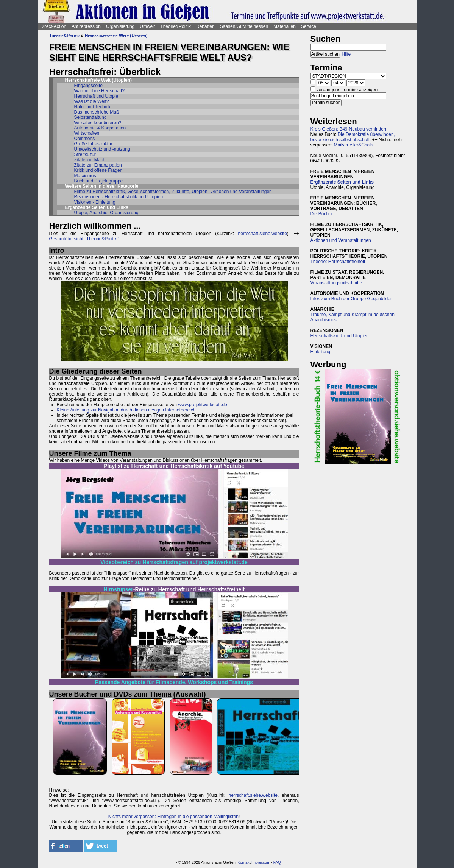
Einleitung (321, 352)
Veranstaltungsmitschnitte (336, 283)
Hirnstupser (118, 589)
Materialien (285, 26)
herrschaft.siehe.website (262, 234)
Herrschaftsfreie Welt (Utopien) (116, 36)
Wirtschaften (87, 133)
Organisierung (120, 26)
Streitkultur (85, 154)
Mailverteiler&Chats (354, 145)
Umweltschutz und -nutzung (102, 149)
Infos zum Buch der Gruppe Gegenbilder (351, 299)
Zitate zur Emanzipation (98, 165)
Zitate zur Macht (90, 160)
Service (309, 26)
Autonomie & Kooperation (100, 128)
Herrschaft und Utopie (96, 96)
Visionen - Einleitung (95, 202)
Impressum (261, 863)
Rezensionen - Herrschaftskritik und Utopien (119, 197)
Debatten (205, 26)
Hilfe (346, 54)
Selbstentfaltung (90, 117)
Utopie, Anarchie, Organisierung (106, 213)
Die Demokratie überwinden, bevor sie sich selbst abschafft (353, 137)
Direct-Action (54, 26)
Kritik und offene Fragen (98, 170)
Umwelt (147, 26)
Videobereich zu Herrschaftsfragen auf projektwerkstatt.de (174, 562)
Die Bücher (322, 214)
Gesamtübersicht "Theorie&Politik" (84, 239)
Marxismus (85, 176)
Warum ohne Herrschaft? (100, 91)
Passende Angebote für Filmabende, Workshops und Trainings (174, 682)
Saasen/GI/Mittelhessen (244, 26)
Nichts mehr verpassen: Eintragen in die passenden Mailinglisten (173, 817)
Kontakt (244, 863)
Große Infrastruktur (93, 144)
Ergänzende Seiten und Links (342, 182)
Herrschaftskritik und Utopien (340, 336)
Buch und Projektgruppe (99, 181)
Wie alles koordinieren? (98, 123)
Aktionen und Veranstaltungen (341, 240)
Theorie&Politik (176, 26)
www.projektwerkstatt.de (202, 405)
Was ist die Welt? (92, 101)
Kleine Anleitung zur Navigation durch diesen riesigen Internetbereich (126, 410)
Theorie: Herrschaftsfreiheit (338, 262)
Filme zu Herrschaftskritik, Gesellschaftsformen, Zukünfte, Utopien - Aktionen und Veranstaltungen (173, 192)
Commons (85, 139)
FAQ (277, 863)
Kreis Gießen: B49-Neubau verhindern (349, 129)
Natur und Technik (93, 107)
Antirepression (86, 26)
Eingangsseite (88, 86)
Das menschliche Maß (97, 112)
